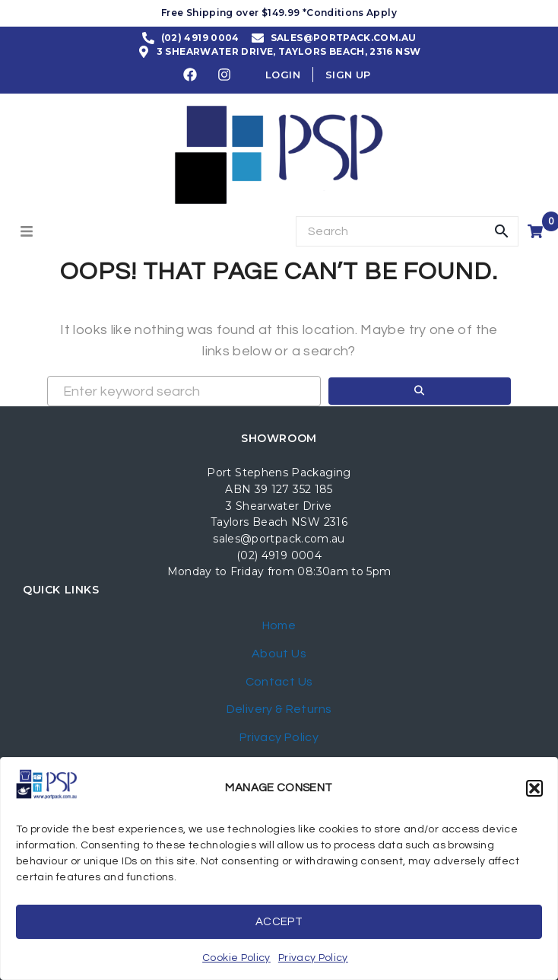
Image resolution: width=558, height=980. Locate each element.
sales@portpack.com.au (279, 539)
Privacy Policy (313, 958)
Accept (279, 922)
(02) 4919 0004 (279, 555)
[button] (534, 788)
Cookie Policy (236, 958)
